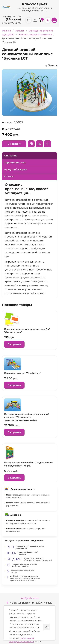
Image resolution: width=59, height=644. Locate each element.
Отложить (48, 144)
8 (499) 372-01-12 (12, 16)
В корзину (14, 144)
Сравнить (39, 144)
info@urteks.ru (29, 598)
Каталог (20, 31)
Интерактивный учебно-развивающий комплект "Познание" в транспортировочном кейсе (27, 417)
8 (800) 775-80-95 (12, 23)
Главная (6, 31)
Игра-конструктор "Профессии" (23, 373)
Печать (52, 65)
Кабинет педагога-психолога (35, 35)
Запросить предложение (31, 144)
